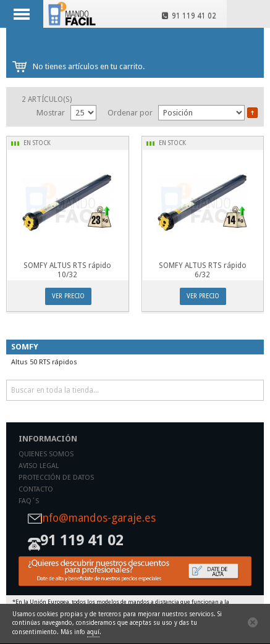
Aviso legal (39, 466)
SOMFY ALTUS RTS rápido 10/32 (67, 270)
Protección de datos (56, 478)
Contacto (36, 489)
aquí (93, 632)
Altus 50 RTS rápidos (44, 362)
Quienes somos (46, 454)
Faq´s (29, 501)
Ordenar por (130, 113)
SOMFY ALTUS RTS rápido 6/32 (203, 270)
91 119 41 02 (189, 16)
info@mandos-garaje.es (98, 519)
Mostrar (51, 113)
